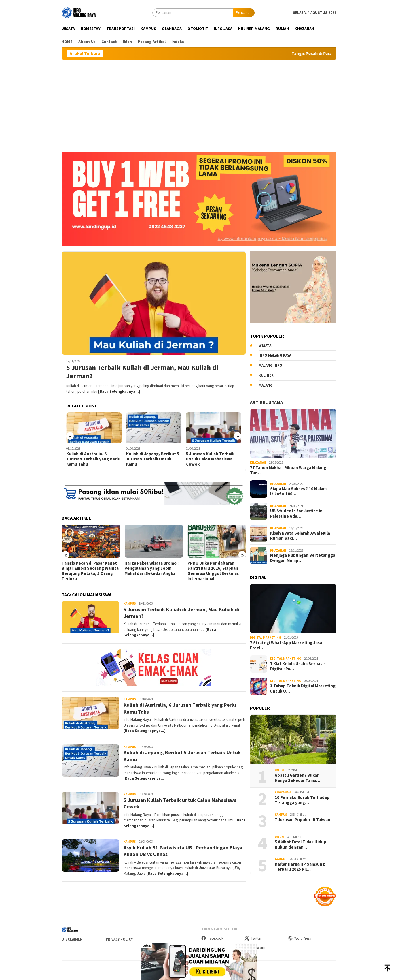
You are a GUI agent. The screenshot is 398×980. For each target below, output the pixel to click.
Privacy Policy (119, 939)
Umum (279, 770)
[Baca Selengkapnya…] (119, 391)
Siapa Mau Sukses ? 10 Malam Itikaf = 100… (298, 491)
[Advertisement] (199, 103)
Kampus (130, 603)
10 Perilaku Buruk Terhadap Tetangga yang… (302, 800)
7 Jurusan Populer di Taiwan (303, 820)
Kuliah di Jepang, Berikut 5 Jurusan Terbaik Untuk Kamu (153, 459)
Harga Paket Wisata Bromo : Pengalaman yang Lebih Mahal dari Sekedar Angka (151, 568)
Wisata (265, 346)
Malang (266, 385)
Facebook (212, 938)
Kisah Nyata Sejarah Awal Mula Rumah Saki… (300, 536)
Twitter (253, 938)
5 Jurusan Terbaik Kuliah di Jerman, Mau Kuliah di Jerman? (142, 372)
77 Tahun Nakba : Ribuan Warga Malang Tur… (288, 470)
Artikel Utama (266, 402)
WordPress (299, 938)
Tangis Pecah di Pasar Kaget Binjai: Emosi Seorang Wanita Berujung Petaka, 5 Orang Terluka (90, 571)
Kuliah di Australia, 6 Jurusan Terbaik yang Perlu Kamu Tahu (93, 459)
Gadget (281, 859)
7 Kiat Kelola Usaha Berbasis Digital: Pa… (298, 666)
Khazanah (258, 462)
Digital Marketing (266, 637)
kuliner (266, 375)
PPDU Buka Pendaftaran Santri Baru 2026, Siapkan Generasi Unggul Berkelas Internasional (213, 571)
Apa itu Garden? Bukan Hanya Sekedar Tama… (297, 778)
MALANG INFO (270, 365)
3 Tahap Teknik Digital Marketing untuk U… (303, 689)
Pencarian (244, 13)
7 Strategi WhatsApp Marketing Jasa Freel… (286, 645)
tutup (147, 945)
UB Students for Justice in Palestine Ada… (296, 513)
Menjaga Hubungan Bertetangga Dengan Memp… (303, 558)
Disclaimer (72, 939)
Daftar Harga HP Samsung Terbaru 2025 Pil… (300, 867)
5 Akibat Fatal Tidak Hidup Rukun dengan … (301, 844)
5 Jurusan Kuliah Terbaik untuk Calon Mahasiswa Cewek (210, 459)
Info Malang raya (275, 355)
